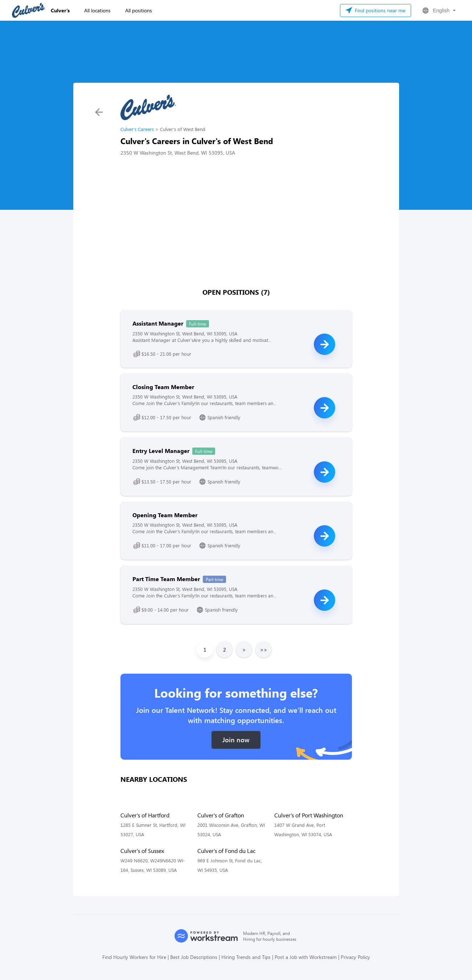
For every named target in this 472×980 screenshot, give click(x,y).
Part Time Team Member (166, 579)
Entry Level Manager (161, 451)
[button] (438, 11)
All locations (97, 10)
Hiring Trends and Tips (246, 957)
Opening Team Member (165, 515)
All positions (139, 10)
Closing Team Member (163, 387)
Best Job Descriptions (194, 957)
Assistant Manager (158, 323)
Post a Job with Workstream (306, 957)
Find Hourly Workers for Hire (134, 957)
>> (264, 650)
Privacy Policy (355, 957)
